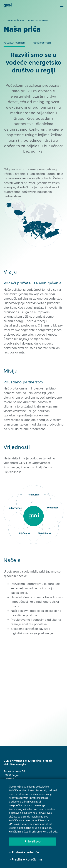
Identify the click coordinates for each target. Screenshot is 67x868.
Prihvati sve (33, 841)
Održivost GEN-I (43, 43)
